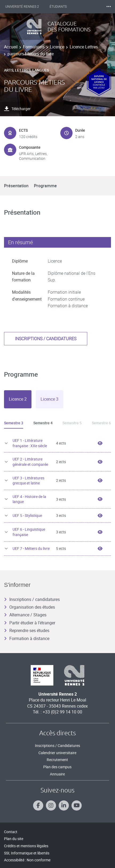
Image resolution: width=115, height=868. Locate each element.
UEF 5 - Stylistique (27, 515)
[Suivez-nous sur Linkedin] (64, 805)
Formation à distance (27, 638)
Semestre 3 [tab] (14, 423)
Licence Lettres (84, 47)
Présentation (16, 186)
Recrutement (57, 760)
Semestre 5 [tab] (72, 423)
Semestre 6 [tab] (101, 423)
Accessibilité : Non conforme (27, 860)
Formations (34, 47)
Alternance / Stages (25, 615)
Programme (45, 186)
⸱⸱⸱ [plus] (109, 7)
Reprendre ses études (27, 630)
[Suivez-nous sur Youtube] (77, 805)
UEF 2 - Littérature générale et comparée (30, 462)
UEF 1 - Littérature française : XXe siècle (30, 443)
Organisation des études (29, 607)
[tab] (18, 399)
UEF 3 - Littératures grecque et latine (28, 481)
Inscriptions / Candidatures (57, 746)
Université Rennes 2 (22, 7)
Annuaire (57, 774)
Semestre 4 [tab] (43, 423)
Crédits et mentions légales (26, 846)
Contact (11, 832)
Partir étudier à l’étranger (30, 623)
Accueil (11, 47)
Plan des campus (57, 767)
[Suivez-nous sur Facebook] (38, 805)
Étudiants (58, 7)
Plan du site (14, 839)
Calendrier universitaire (57, 753)
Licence (57, 47)
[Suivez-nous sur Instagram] (51, 805)
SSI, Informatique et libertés (27, 853)
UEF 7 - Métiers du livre (31, 548)
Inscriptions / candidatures (46, 339)
